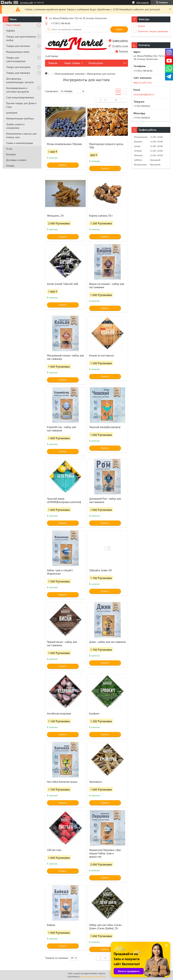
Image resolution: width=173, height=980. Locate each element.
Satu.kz (102, 973)
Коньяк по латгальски (102, 355)
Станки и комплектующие (20, 143)
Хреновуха (95, 782)
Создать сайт (26, 2)
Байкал (51, 925)
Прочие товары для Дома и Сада (21, 105)
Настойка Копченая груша (62, 782)
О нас (9, 149)
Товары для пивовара (18, 73)
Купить (63, 165)
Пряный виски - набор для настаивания (62, 644)
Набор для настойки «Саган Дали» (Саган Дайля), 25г (105, 927)
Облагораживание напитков (70, 74)
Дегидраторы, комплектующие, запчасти (20, 80)
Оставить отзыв (120, 46)
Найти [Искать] (119, 29)
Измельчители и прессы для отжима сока (21, 135)
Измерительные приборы (20, 118)
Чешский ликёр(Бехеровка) (105, 427)
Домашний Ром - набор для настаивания (105, 500)
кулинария (12, 113)
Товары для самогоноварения (16, 59)
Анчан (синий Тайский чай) (62, 284)
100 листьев (54, 850)
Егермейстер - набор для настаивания (62, 429)
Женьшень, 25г (55, 216)
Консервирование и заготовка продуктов (17, 90)
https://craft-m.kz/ (143, 83)
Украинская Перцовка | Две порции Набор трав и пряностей (105, 853)
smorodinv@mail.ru (144, 94)
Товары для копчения (18, 46)
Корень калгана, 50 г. (101, 216)
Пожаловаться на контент (93, 977)
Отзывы (10, 166)
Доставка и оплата (16, 160)
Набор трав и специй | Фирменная (60, 572)
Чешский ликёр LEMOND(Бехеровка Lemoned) (64, 500)
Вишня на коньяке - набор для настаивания (107, 286)
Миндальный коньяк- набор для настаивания (65, 357)
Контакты (11, 154)
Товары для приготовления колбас (21, 38)
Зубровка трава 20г (101, 570)
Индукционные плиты (18, 52)
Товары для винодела (18, 67)
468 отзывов (143, 2)
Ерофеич (94, 713)
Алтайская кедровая (59, 713)
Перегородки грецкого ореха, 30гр (106, 146)
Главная (53, 63)
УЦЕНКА (11, 31)
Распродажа (96, 63)
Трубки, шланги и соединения (15, 126)
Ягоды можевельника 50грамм (64, 144)
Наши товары (13, 25)
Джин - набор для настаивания (107, 642)
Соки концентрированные (20, 97)
